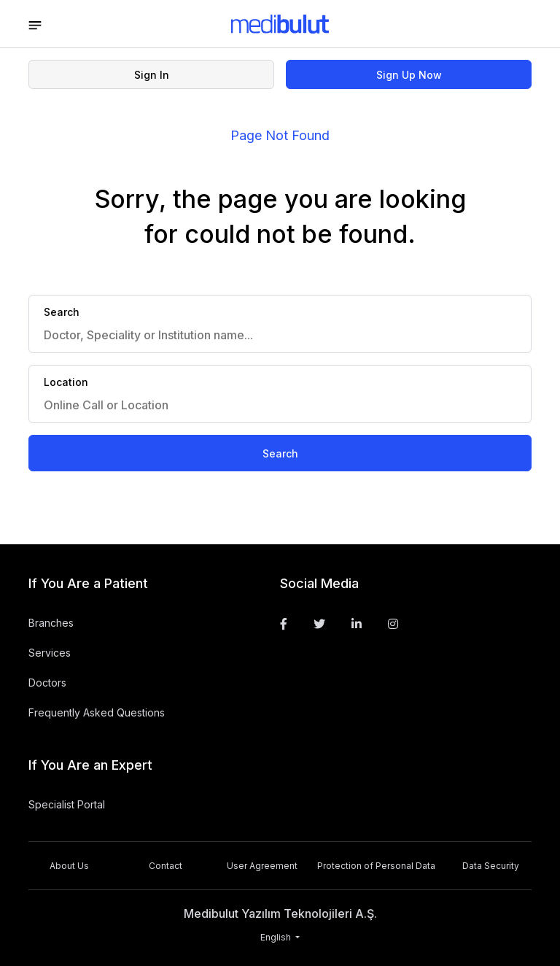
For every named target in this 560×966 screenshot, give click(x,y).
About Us (69, 866)
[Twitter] (319, 624)
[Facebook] (284, 624)
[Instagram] (393, 624)
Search (280, 453)
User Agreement (262, 866)
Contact (166, 866)
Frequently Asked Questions (97, 712)
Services (50, 653)
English (277, 937)
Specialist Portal (67, 804)
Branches (51, 623)
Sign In (152, 75)
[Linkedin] (357, 624)
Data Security (491, 866)
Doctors (47, 683)
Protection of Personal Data (376, 866)
